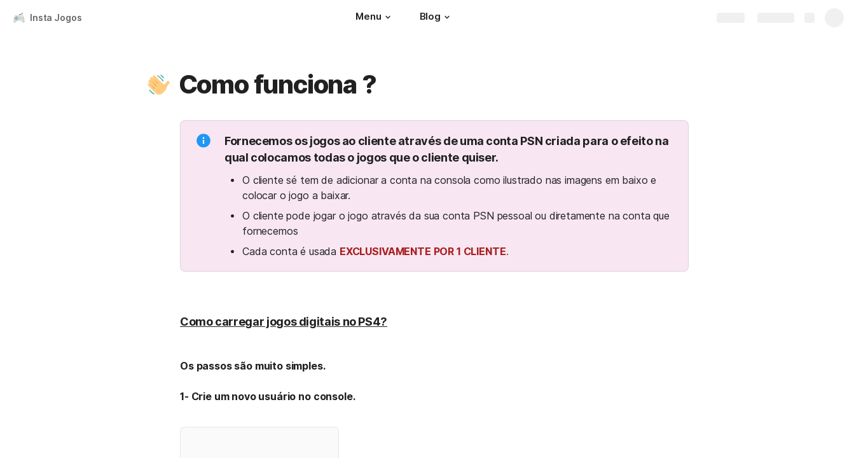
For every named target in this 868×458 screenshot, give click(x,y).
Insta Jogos (56, 17)
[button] (388, 17)
